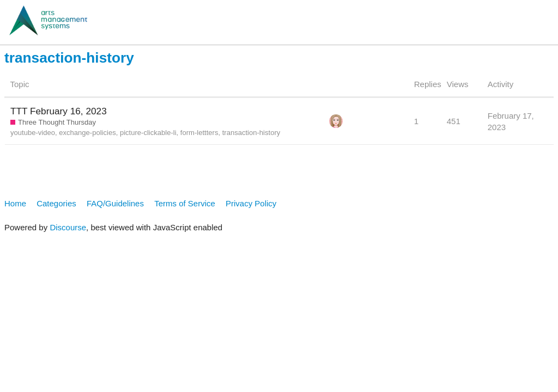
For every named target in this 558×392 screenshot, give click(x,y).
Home (15, 203)
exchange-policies (87, 133)
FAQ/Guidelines (115, 203)
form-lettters (199, 133)
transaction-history (251, 133)
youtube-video (33, 133)
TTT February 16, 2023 (59, 111)
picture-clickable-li (148, 133)
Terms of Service (185, 203)
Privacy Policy (251, 203)
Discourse (68, 227)
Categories (56, 203)
